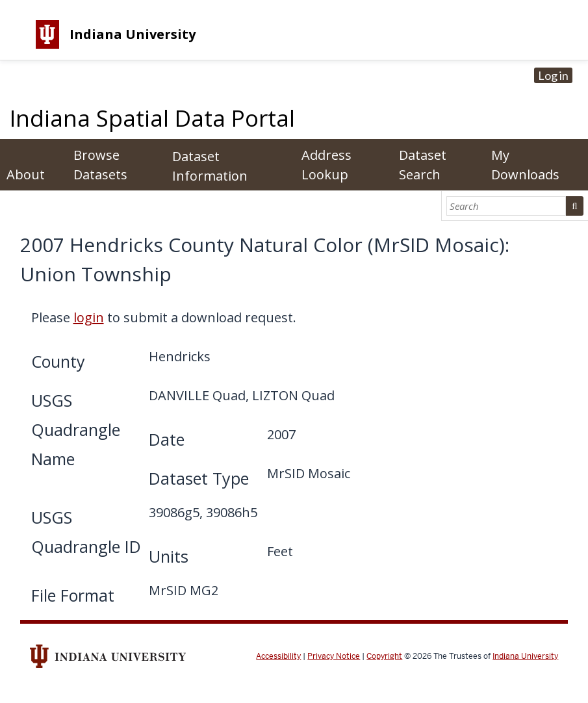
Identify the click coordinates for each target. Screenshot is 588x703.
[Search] (506, 206)
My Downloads (525, 165)
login (89, 317)
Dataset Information (210, 166)
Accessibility (278, 656)
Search (574, 206)
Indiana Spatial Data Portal (152, 118)
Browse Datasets (100, 165)
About (26, 174)
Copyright (384, 656)
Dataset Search (423, 165)
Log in (553, 75)
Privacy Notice (334, 656)
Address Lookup (326, 165)
